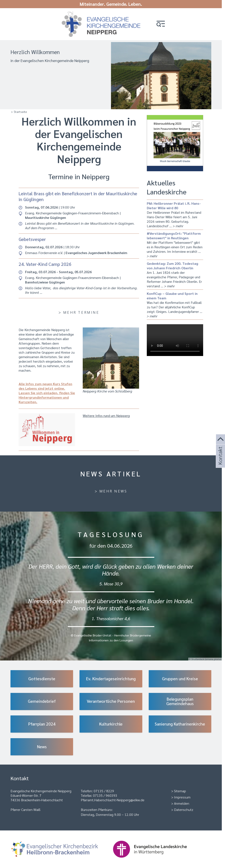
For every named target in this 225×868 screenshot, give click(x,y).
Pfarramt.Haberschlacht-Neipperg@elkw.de (113, 798)
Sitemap (180, 789)
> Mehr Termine (79, 310)
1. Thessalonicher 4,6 (111, 616)
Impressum (182, 795)
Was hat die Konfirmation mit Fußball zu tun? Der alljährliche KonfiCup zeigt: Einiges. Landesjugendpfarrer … (175, 303)
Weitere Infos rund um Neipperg (106, 414)
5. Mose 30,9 (111, 582)
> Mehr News (111, 489)
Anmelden (182, 801)
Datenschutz (184, 808)
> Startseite (19, 110)
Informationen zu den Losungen (111, 638)
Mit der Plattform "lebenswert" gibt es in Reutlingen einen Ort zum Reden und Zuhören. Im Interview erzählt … (175, 243)
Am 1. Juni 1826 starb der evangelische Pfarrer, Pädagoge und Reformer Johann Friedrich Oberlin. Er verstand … (175, 273)
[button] (161, 24)
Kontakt (220, 461)
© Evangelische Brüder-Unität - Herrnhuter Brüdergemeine (111, 633)
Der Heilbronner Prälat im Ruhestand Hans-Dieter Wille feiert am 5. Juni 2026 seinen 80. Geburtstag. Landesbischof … (175, 213)
